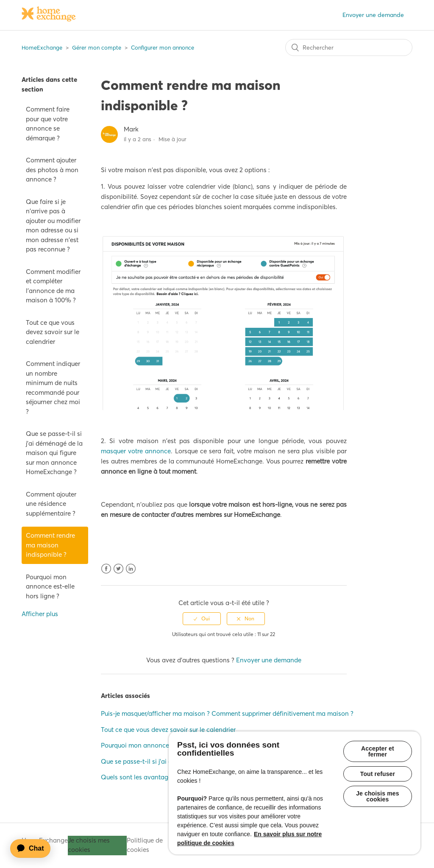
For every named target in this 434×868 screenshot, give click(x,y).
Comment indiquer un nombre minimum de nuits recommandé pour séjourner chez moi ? (53, 388)
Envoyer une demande (373, 15)
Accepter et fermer (378, 751)
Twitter (118, 569)
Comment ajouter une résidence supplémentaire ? (51, 504)
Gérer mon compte (97, 47)
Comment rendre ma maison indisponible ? (50, 545)
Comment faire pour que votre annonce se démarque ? (48, 124)
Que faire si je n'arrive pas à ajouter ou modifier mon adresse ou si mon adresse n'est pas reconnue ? (53, 226)
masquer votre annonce (136, 451)
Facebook (106, 569)
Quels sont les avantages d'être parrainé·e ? (164, 777)
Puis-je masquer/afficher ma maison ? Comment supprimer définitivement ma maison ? (227, 713)
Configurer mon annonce (163, 47)
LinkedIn (131, 569)
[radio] (202, 619)
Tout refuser (378, 774)
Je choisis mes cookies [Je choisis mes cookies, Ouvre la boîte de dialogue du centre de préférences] (378, 796)
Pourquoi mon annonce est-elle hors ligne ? (50, 586)
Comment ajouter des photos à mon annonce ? (52, 170)
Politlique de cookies (145, 845)
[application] (34, 848)
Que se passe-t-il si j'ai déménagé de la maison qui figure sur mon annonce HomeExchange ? (54, 453)
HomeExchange (42, 47)
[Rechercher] (349, 47)
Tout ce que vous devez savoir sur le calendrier (53, 332)
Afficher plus (40, 614)
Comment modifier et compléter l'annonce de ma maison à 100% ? (53, 286)
